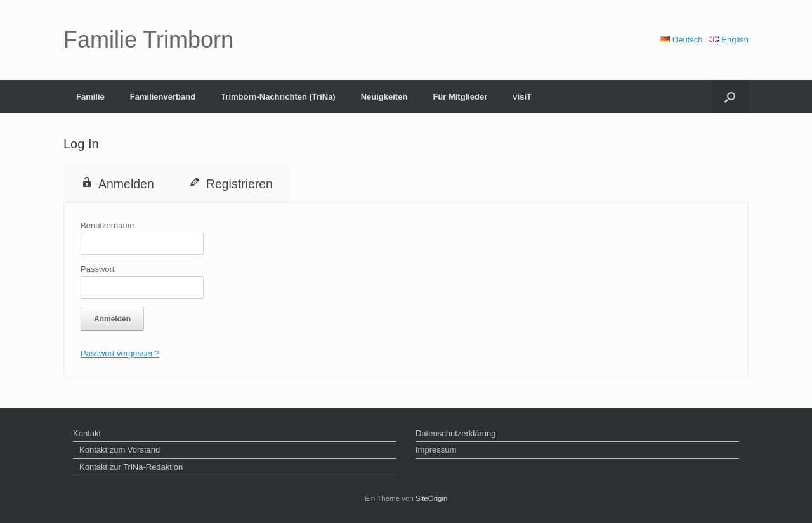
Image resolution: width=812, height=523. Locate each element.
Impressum (436, 450)
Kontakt (87, 433)
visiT (522, 97)
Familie (90, 97)
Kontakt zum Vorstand (120, 450)
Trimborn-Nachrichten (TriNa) (278, 97)
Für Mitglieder (460, 97)
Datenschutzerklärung (455, 433)
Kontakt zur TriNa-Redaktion (131, 467)
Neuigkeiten (384, 97)
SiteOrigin (432, 498)
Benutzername (108, 225)
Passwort (97, 269)
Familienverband (163, 97)
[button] (730, 97)
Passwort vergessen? (120, 353)
